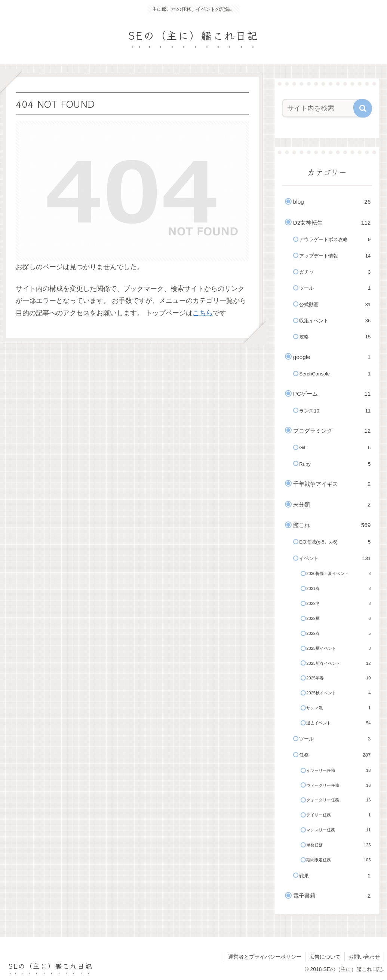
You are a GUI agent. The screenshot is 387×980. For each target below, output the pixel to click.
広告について (325, 957)
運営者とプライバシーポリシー (265, 957)
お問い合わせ (364, 957)
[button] (363, 108)
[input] (323, 108)
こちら (203, 313)
